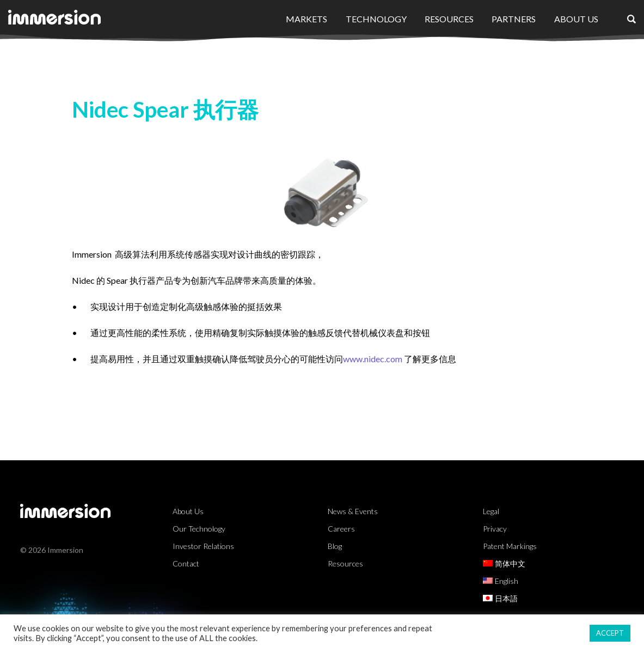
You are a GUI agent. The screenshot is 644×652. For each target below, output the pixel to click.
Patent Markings (510, 546)
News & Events (353, 511)
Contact (186, 563)
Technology (376, 19)
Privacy (495, 529)
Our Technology (199, 529)
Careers (341, 529)
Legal (491, 511)
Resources (449, 19)
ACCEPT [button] (610, 633)
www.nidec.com (373, 359)
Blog (335, 546)
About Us (576, 19)
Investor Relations (203, 546)
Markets (306, 19)
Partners (514, 19)
